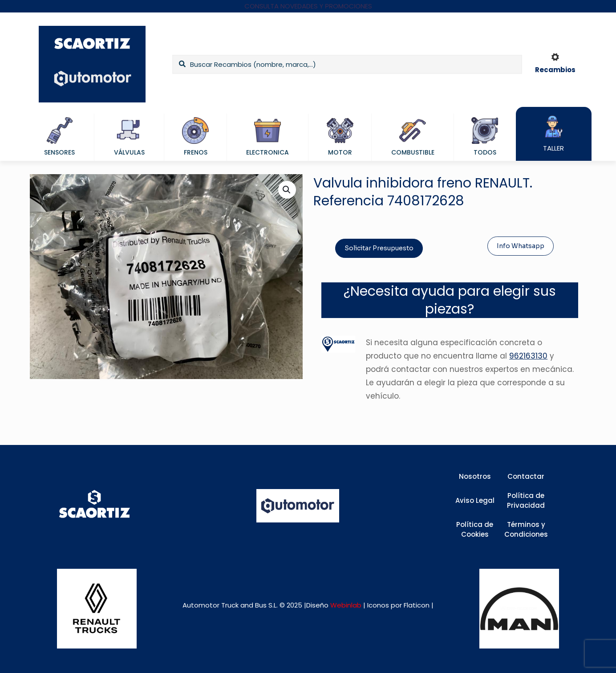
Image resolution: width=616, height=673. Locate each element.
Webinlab (347, 605)
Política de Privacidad (526, 501)
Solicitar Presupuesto (379, 248)
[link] (97, 609)
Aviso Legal (475, 500)
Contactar (526, 476)
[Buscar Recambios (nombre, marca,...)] (347, 64)
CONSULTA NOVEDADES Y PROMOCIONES (308, 6)
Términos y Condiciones (526, 530)
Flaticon (417, 605)
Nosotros (475, 476)
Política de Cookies (475, 530)
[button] (287, 190)
